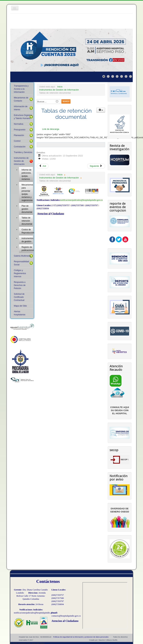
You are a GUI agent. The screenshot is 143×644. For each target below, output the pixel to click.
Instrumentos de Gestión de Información (21, 161)
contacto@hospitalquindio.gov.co (66, 616)
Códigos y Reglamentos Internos (20, 273)
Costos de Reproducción (27, 231)
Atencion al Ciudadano (51, 214)
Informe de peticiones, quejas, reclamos (26, 174)
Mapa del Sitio (20, 306)
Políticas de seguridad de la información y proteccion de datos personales (81, 637)
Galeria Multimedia (22, 256)
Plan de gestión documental (27, 209)
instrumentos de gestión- (27, 240)
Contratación (20, 147)
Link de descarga (51, 129)
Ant (43, 166)
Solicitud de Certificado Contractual (19, 297)
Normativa (19, 124)
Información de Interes (21, 108)
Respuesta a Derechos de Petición (20, 285)
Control (17, 141)
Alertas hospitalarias (20, 313)
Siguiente (96, 166)
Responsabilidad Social (22, 263)
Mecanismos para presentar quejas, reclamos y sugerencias (27, 193)
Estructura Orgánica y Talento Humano (23, 117)
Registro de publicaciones (27, 249)
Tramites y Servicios (23, 152)
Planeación (19, 135)
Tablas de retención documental (27, 221)
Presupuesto (20, 130)
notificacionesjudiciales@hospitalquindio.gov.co (81, 200)
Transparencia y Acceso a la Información (21, 89)
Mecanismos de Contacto (21, 99)
